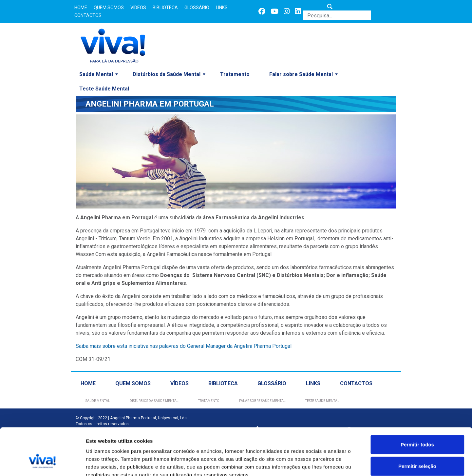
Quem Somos (109, 8)
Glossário (197, 8)
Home (81, 8)
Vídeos (138, 8)
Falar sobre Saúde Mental (301, 74)
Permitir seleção (417, 428)
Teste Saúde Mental (104, 89)
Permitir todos (417, 406)
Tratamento (235, 74)
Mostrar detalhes (360, 463)
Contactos (88, 15)
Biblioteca (165, 8)
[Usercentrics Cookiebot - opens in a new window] (42, 463)
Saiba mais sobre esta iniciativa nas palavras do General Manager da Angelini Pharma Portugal (184, 346)
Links (222, 8)
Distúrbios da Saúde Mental (167, 74)
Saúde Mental (96, 74)
